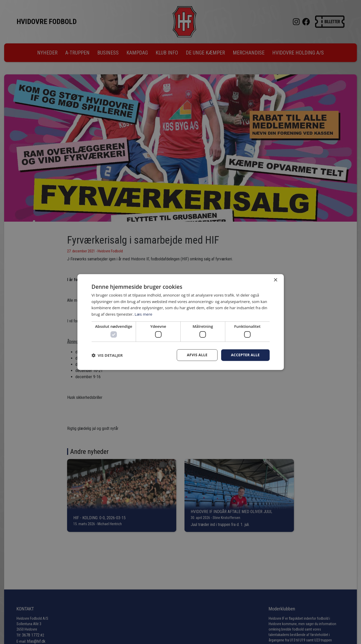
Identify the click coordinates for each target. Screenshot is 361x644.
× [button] (275, 280)
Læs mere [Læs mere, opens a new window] (144, 314)
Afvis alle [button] (197, 355)
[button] (107, 355)
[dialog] (180, 322)
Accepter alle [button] (245, 355)
